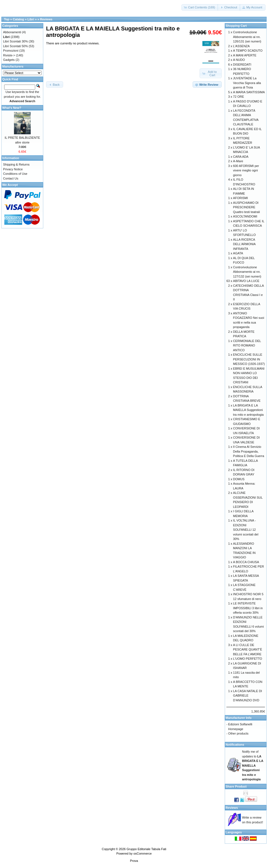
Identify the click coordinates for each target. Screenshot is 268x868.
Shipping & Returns (16, 164)
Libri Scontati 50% (15, 46)
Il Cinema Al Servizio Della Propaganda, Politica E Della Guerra (249, 451)
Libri (31, 19)
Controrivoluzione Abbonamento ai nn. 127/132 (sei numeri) (247, 272)
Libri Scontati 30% (15, 41)
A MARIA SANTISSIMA (249, 92)
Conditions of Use (15, 174)
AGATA (238, 253)
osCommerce (143, 853)
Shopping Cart (236, 26)
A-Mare (238, 161)
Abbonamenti (12, 32)
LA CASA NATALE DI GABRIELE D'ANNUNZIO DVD (248, 696)
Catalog (18, 19)
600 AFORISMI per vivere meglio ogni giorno (246, 170)
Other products (238, 733)
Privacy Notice (13, 169)
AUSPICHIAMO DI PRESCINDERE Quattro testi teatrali (247, 207)
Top (7, 19)
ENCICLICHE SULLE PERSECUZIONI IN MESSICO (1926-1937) (249, 359)
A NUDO (239, 60)
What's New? (12, 108)
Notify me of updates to (253, 765)
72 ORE (239, 97)
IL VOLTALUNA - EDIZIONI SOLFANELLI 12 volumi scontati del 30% (246, 530)
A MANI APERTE (245, 55)
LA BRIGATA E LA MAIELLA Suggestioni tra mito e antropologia (248, 410)
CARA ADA (241, 157)
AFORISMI (241, 198)
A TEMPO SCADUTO (248, 51)
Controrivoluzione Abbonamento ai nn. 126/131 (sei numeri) (247, 37)
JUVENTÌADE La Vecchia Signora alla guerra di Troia (247, 83)
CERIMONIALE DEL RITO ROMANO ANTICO (247, 345)
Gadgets (9, 60)
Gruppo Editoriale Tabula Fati (146, 849)
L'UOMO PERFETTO (248, 659)
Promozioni (11, 51)
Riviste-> (9, 55)
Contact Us (11, 178)
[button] (200, 7)
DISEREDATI (242, 64)
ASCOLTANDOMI (245, 216)
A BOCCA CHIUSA (246, 562)
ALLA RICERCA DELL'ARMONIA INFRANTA (244, 244)
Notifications (235, 745)
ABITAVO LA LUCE (246, 281)
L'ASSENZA (241, 46)
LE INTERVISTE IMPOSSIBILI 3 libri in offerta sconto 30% (248, 608)
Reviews (46, 19)
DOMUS (239, 479)
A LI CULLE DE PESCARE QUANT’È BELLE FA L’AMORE (248, 650)
